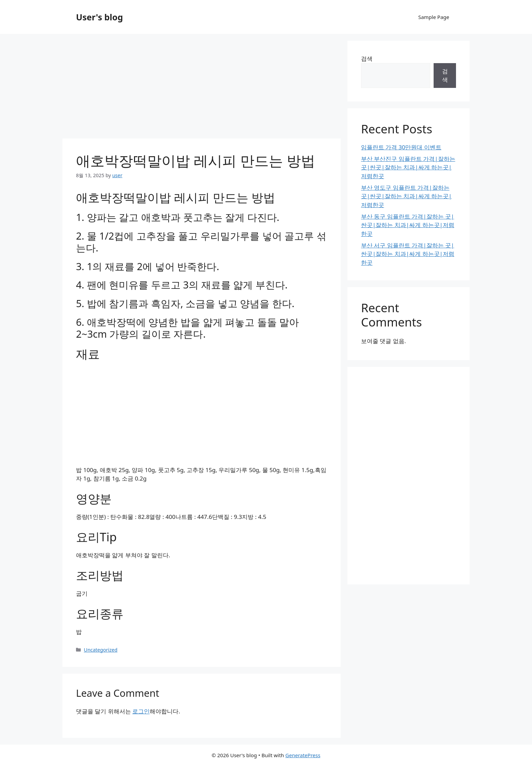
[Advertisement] (202, 88)
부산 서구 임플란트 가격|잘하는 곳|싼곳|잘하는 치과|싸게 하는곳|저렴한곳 (408, 254)
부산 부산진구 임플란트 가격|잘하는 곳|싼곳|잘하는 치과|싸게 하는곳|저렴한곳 (408, 167)
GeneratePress (303, 755)
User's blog (99, 17)
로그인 (141, 711)
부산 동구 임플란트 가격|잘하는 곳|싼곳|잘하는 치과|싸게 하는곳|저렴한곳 (408, 225)
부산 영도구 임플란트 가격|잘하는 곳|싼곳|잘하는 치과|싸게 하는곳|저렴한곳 (406, 196)
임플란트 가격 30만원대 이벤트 (401, 147)
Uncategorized (101, 650)
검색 (367, 59)
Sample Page (434, 17)
